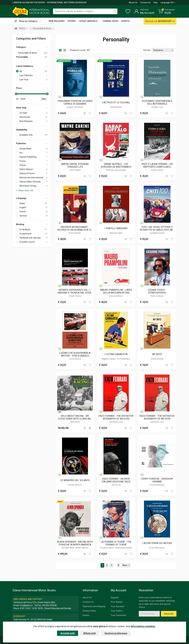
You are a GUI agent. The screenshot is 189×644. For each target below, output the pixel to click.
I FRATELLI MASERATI (116, 228)
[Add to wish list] (85, 113)
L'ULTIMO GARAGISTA (116, 354)
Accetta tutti (68, 633)
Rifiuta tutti (90, 633)
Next (126, 565)
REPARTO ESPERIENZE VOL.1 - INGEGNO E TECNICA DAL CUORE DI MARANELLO (75, 291)
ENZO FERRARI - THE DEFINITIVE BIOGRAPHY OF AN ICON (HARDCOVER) (116, 417)
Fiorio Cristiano (157, 296)
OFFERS (72, 21)
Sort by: (147, 50)
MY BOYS (157, 354)
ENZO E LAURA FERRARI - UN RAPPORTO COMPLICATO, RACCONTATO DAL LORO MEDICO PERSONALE (157, 165)
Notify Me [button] (63, 428)
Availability (32, 130)
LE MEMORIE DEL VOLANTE (75, 480)
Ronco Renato (75, 233)
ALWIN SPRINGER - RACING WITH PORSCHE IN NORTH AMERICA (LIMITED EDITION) (75, 543)
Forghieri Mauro (107, 548)
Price (32, 88)
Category (32, 47)
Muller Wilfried (82, 548)
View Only (32, 108)
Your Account (117, 606)
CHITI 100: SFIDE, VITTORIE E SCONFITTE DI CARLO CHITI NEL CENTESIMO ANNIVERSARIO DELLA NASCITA (157, 228)
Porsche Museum (157, 485)
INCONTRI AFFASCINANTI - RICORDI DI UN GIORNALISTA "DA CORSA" (75, 228)
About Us (133, 3)
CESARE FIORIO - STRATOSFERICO (157, 291)
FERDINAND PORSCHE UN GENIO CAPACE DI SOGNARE (75, 102)
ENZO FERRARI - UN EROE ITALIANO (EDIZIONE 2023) (116, 480)
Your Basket (117, 602)
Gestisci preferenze (116, 633)
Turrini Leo (116, 485)
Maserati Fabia (116, 233)
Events (86, 615)
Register (115, 598)
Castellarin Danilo (157, 233)
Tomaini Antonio (75, 485)
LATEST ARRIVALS (89, 21)
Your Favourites (118, 615)
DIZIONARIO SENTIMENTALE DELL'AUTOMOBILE (157, 102)
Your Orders (117, 611)
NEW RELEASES (57, 21)
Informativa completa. (143, 626)
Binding (32, 224)
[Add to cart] (90, 113)
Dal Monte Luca (116, 422)
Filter (44, 99)
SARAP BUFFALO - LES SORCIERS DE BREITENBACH (116, 165)
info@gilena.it (26, 605)
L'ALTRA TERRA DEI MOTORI (157, 543)
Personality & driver (28, 53)
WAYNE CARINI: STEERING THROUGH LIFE (75, 165)
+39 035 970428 (49, 605)
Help (155, 3)
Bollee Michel (116, 107)
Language (32, 198)
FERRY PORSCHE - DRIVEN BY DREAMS (157, 480)
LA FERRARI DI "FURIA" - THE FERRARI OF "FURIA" (116, 543)
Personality (22, 57)
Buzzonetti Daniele (124, 548)
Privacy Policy (89, 611)
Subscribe (169, 614)
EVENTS (125, 21)
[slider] (16, 94)
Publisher (32, 143)
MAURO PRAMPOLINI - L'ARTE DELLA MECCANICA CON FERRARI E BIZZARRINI (116, 291)
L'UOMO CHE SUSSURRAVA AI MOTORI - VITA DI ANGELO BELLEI (75, 354)
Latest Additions (32, 66)
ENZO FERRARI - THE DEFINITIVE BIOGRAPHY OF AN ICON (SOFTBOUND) (157, 417)
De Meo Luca (157, 107)
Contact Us (145, 3)
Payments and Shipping (94, 606)
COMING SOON (110, 21)
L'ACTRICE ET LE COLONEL (116, 102)
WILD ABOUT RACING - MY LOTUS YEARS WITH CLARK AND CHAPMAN (75, 417)
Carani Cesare (157, 170)
